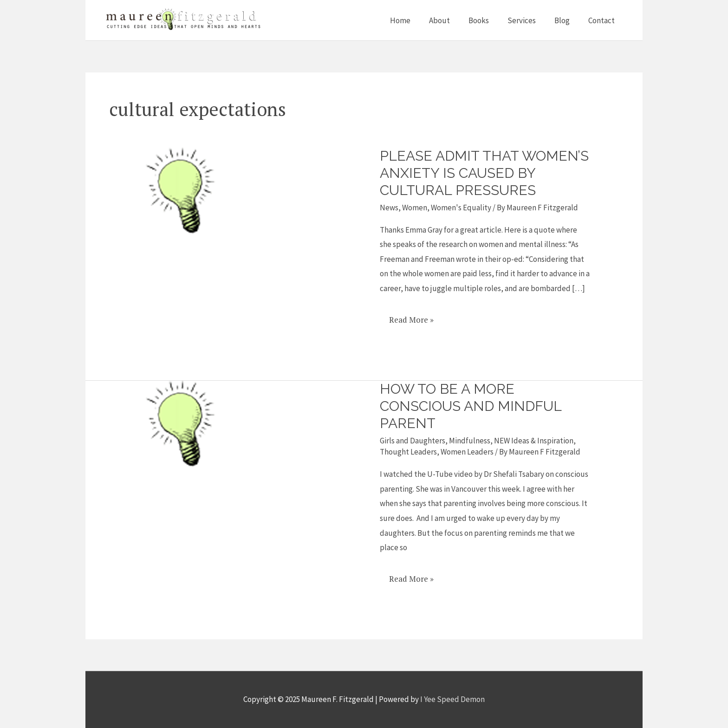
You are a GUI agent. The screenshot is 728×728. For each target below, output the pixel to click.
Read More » (411, 316)
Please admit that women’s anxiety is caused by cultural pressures (484, 173)
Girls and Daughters (413, 441)
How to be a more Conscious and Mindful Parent (471, 406)
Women (415, 208)
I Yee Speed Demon (452, 699)
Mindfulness (470, 441)
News (389, 208)
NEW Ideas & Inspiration (534, 441)
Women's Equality (461, 208)
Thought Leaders (408, 452)
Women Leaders (467, 452)
